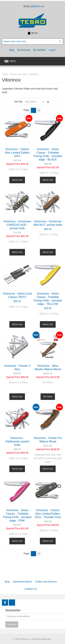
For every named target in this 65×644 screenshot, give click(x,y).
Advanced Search (22, 582)
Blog (12, 50)
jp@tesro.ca (37, 6)
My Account (24, 50)
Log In (52, 50)
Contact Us (31, 589)
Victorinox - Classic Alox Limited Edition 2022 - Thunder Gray (48, 514)
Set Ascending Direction (48, 102)
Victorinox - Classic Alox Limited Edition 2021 (17, 153)
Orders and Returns (46, 582)
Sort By (18, 102)
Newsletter (13, 610)
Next (39, 110)
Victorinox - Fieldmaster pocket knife (17, 441)
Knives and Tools (19, 74)
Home (5, 74)
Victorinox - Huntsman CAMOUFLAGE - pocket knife (17, 225)
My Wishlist (39, 50)
